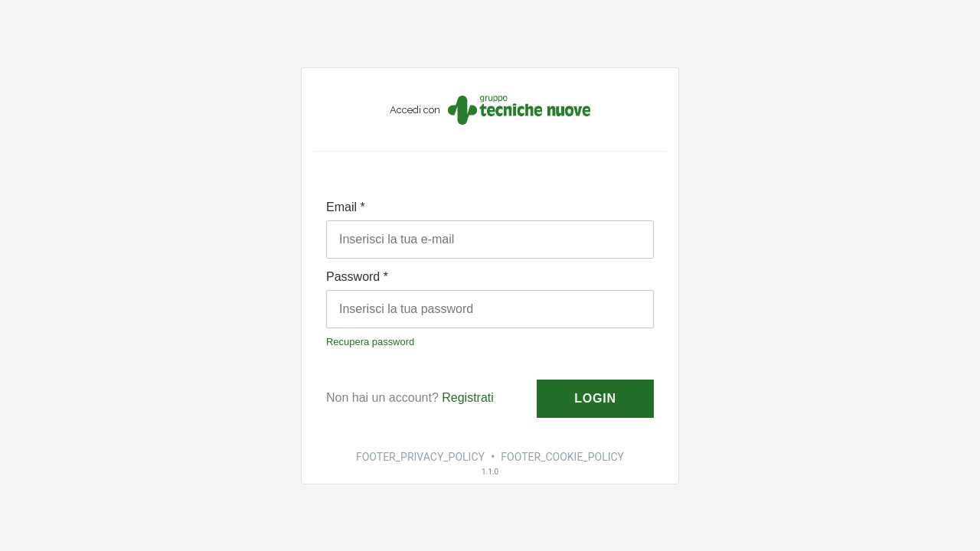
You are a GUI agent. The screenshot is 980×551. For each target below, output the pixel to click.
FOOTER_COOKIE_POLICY (562, 457)
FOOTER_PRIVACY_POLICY (420, 457)
